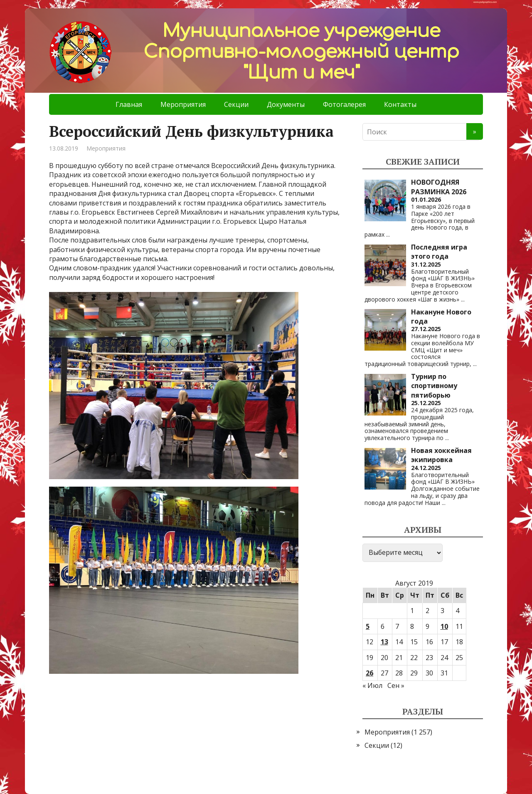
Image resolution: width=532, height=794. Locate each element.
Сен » (396, 685)
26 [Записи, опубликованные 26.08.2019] (369, 673)
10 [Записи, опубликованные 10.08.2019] (444, 626)
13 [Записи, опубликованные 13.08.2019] (384, 642)
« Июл (372, 685)
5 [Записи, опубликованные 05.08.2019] (368, 626)
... (388, 234)
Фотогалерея (344, 104)
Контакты (400, 104)
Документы (286, 104)
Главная (129, 104)
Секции (236, 104)
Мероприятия (183, 104)
